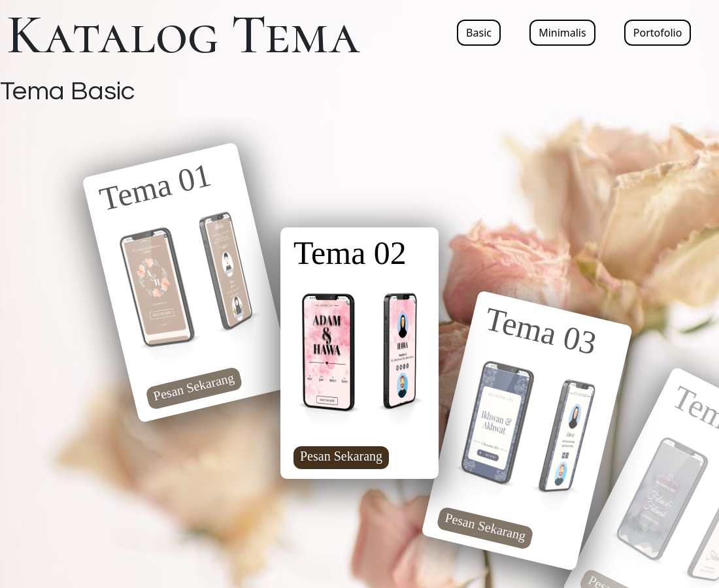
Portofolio (658, 33)
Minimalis (562, 33)
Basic (479, 33)
